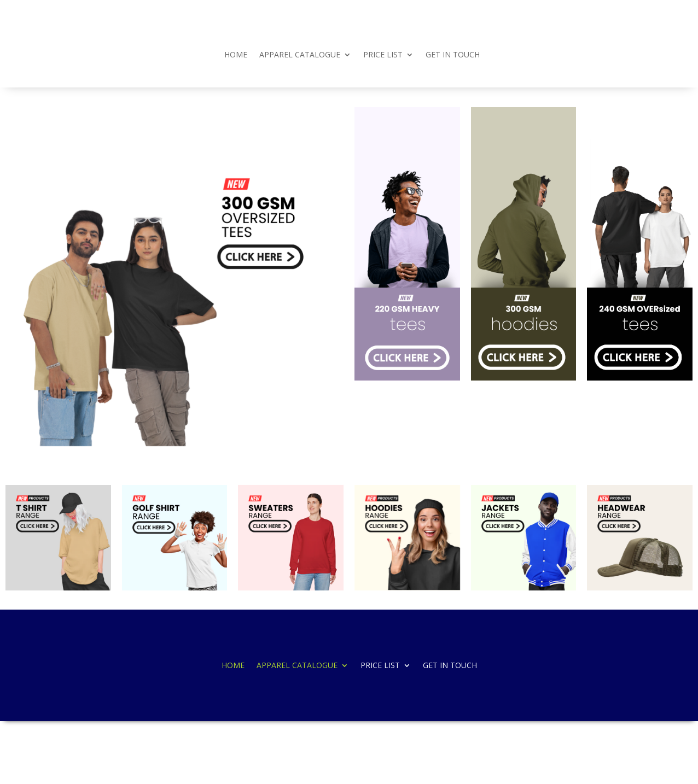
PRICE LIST (383, 55)
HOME (236, 55)
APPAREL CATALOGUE (300, 55)
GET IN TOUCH (453, 55)
